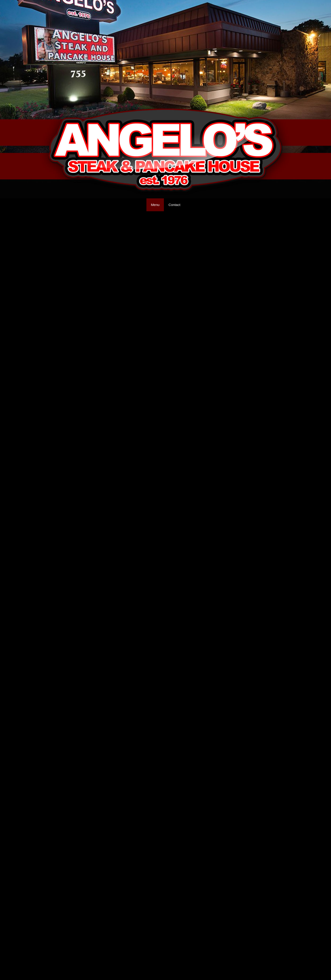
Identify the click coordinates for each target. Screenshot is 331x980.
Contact (174, 205)
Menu (155, 205)
